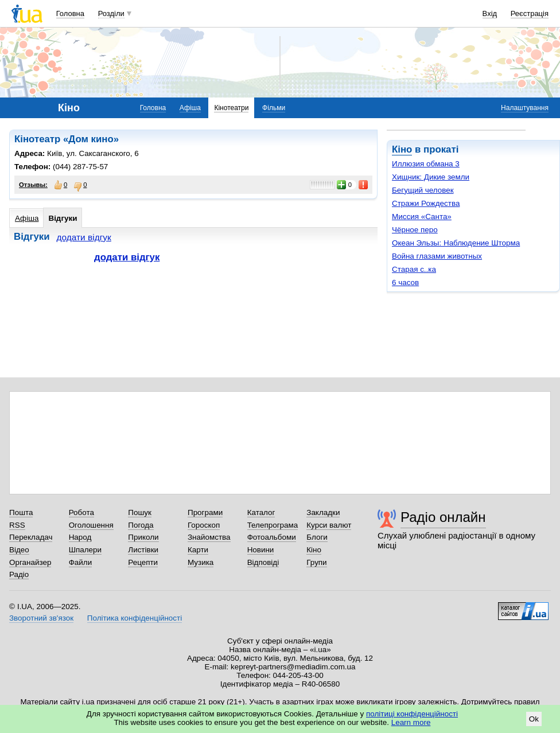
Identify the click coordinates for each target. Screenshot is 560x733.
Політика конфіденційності (135, 618)
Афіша (190, 108)
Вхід (490, 13)
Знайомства (209, 537)
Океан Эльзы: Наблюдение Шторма (456, 243)
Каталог (261, 512)
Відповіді (263, 562)
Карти (198, 550)
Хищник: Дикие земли (431, 177)
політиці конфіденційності (412, 714)
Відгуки (63, 218)
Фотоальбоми (272, 537)
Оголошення (91, 525)
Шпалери (85, 550)
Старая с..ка (414, 269)
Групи (316, 562)
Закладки (323, 512)
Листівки (143, 550)
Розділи (111, 13)
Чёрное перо (415, 230)
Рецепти (143, 562)
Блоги (317, 537)
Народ (80, 537)
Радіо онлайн (443, 517)
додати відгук (84, 237)
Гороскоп (204, 525)
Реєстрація (530, 13)
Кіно (402, 149)
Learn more (411, 722)
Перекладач (31, 537)
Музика (201, 562)
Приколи (143, 537)
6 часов (405, 282)
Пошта (21, 512)
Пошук (140, 512)
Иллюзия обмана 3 (426, 164)
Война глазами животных (437, 256)
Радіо (19, 574)
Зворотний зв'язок (41, 618)
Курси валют (329, 525)
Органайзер (30, 562)
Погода (141, 525)
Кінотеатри (231, 108)
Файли (81, 562)
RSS (17, 525)
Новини (261, 550)
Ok (534, 719)
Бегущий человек (423, 190)
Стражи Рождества (426, 203)
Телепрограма (273, 525)
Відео (19, 550)
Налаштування (525, 108)
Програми (205, 512)
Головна (70, 13)
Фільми (274, 108)
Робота (81, 512)
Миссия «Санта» (422, 217)
